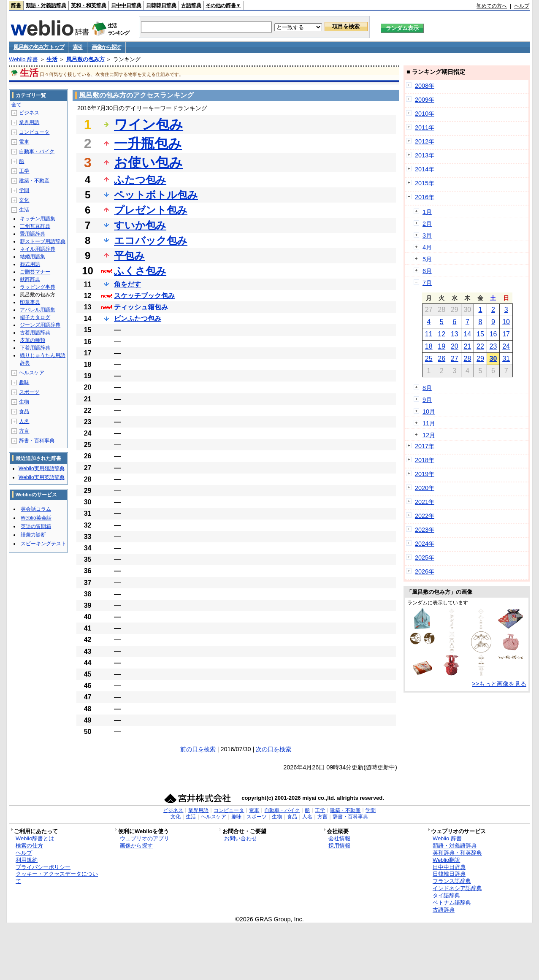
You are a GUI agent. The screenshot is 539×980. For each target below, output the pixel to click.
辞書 (16, 5)
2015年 (425, 183)
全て (16, 105)
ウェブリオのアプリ (145, 838)
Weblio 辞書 (23, 59)
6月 (427, 271)
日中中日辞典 (126, 5)
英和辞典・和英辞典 (457, 853)
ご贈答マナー (35, 272)
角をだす (127, 284)
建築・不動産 (34, 181)
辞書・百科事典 (37, 441)
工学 (24, 171)
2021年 (425, 502)
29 (480, 359)
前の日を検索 (198, 749)
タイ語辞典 (446, 895)
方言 (24, 431)
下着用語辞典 (35, 348)
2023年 (425, 530)
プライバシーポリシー (43, 867)
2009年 (425, 100)
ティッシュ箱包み (141, 307)
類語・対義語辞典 (46, 5)
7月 (427, 283)
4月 (427, 247)
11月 (429, 423)
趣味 (24, 382)
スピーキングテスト (43, 544)
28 (467, 359)
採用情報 (339, 846)
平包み (129, 256)
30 (493, 359)
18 (429, 346)
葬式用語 (30, 264)
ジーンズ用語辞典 (40, 325)
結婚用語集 (33, 257)
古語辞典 (191, 5)
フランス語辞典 (452, 881)
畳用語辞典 (33, 234)
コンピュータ (34, 132)
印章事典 (30, 302)
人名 (24, 421)
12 (441, 334)
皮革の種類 (33, 340)
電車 (24, 142)
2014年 (425, 169)
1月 (427, 212)
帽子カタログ (35, 317)
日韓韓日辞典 (161, 5)
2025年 (425, 558)
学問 (24, 190)
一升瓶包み (148, 143)
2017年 (425, 446)
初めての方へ (492, 6)
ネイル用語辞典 (38, 249)
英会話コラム (36, 509)
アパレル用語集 (38, 310)
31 (506, 359)
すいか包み (140, 225)
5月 (427, 259)
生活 (52, 59)
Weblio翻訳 (446, 860)
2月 (427, 224)
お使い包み (148, 162)
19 (441, 346)
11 (429, 334)
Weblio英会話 (36, 518)
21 (467, 346)
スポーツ (29, 392)
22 (480, 346)
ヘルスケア (32, 373)
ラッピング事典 (38, 287)
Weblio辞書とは (35, 838)
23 (493, 346)
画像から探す (106, 47)
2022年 (425, 516)
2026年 (425, 571)
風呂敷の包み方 (85, 59)
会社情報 (339, 838)
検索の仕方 (29, 846)
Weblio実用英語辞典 (41, 477)
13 (455, 334)
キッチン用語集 (38, 219)
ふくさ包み (140, 271)
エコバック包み (151, 240)
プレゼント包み (151, 210)
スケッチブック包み (144, 296)
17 (506, 334)
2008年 (425, 86)
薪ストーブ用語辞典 (43, 241)
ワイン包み (149, 125)
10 (506, 322)
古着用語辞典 (35, 333)
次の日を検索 (274, 749)
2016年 (425, 197)
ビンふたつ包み (138, 318)
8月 (427, 388)
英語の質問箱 (36, 526)
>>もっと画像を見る (499, 684)
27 (455, 359)
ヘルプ (522, 6)
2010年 (425, 114)
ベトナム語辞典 (452, 903)
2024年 (425, 544)
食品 (24, 411)
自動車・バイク (37, 152)
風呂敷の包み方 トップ (39, 47)
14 (467, 334)
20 (455, 346)
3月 (427, 236)
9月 (427, 400)
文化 (24, 200)
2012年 (425, 141)
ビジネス (29, 113)
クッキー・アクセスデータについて (57, 877)
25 (429, 359)
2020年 (425, 488)
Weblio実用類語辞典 (41, 468)
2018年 (425, 460)
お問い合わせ (241, 838)
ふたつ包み (140, 180)
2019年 (425, 474)
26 (441, 359)
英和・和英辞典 (89, 5)
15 (480, 334)
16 (493, 334)
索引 (77, 47)
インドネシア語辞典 (457, 888)
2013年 (425, 155)
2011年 (425, 127)
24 (506, 346)
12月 (429, 435)
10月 (429, 411)
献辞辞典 (30, 279)
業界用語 (29, 122)
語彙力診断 (33, 535)
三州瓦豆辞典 (35, 226)
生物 (24, 402)
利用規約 (27, 860)
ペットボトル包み (156, 195)
